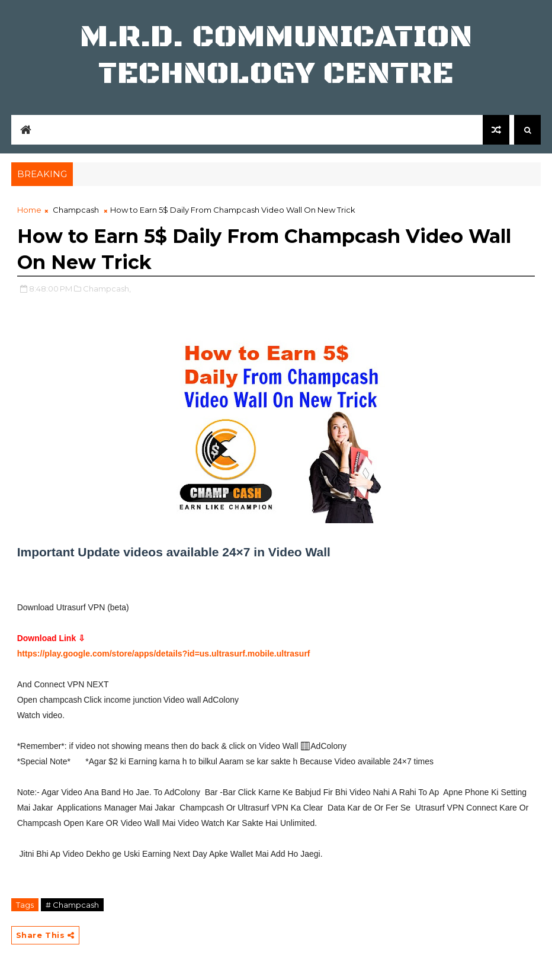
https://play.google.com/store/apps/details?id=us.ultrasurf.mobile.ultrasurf (164, 654)
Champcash (76, 210)
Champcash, (107, 289)
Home (29, 210)
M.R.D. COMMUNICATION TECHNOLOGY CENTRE (276, 55)
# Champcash (72, 905)
